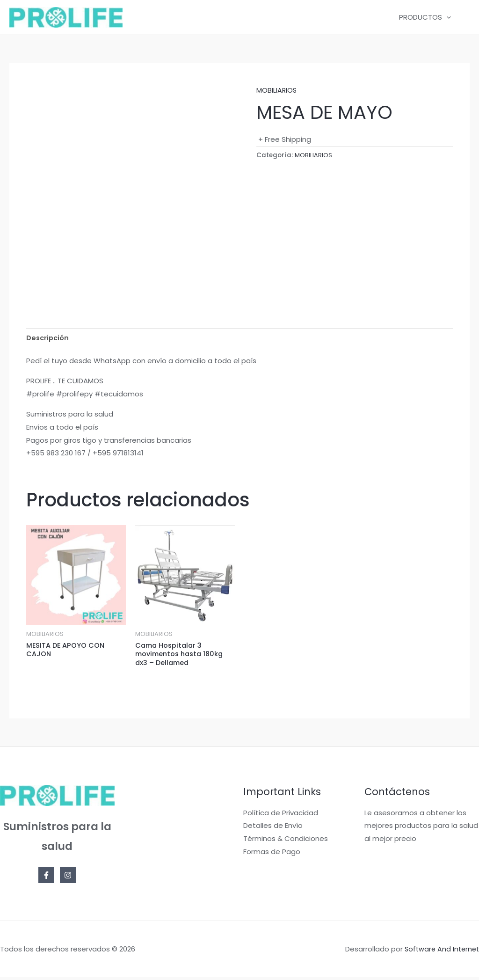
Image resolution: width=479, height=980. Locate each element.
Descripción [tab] (48, 338)
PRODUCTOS (427, 17)
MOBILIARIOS (277, 90)
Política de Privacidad (281, 815)
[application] (449, 17)
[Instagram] (68, 878)
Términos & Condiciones (286, 841)
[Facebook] (46, 878)
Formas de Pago (272, 854)
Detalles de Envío (273, 828)
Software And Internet (440, 951)
